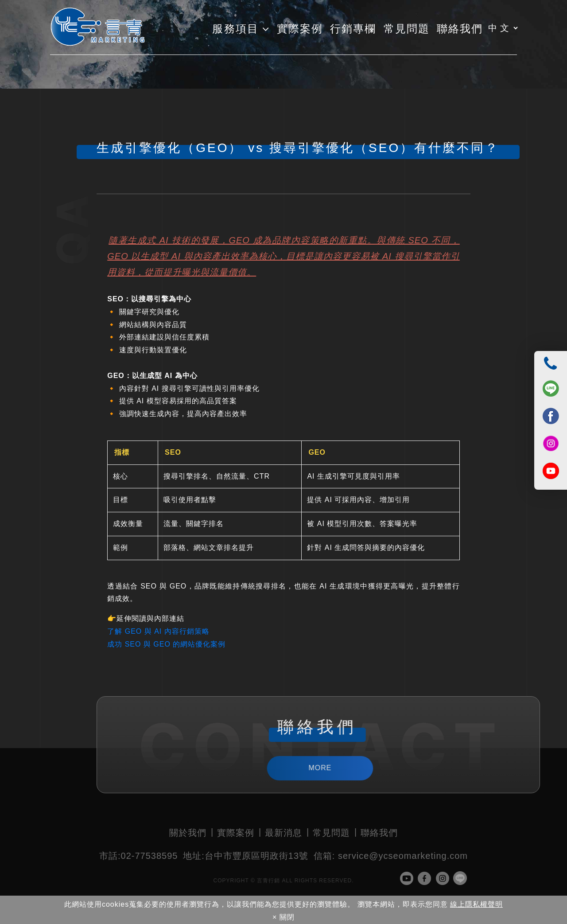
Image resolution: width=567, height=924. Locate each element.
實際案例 (236, 833)
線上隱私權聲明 (476, 904)
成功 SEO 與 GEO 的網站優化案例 (166, 644)
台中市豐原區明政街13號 (246, 856)
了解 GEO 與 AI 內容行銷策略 (158, 631)
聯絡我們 (379, 833)
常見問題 (331, 833)
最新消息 (283, 833)
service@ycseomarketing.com (391, 856)
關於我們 (188, 833)
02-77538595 (138, 856)
